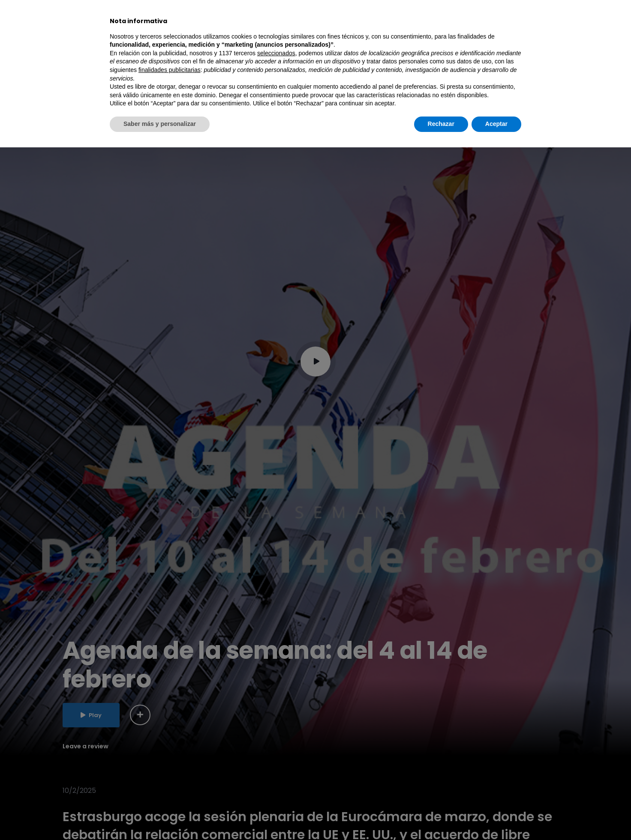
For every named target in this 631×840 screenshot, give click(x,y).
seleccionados (276, 746)
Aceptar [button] (496, 816)
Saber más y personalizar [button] (160, 816)
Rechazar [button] (441, 816)
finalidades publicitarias (170, 762)
